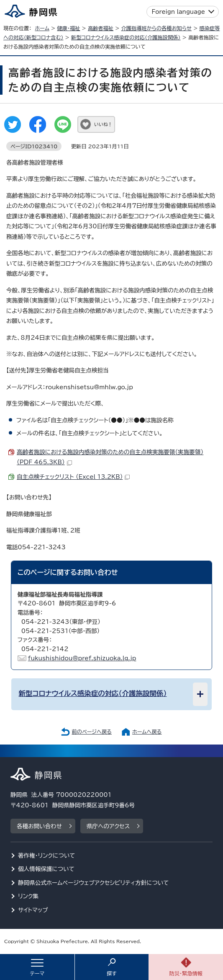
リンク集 (28, 896)
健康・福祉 (68, 28)
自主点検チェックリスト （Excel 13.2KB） (73, 477)
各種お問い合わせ (39, 826)
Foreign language (178, 12)
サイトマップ (33, 910)
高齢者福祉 (101, 28)
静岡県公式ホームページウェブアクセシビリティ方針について (94, 883)
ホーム (42, 28)
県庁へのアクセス (108, 826)
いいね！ (103, 124)
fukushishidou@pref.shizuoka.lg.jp (82, 658)
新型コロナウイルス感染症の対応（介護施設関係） (126, 37)
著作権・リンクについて (47, 856)
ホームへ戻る (147, 732)
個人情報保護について (46, 869)
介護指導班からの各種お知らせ (157, 28)
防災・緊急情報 (186, 973)
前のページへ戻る (92, 732)
